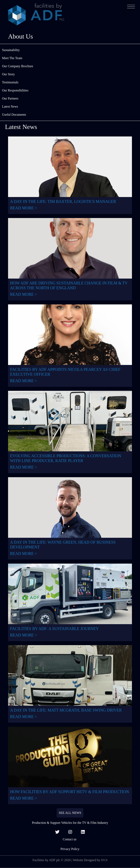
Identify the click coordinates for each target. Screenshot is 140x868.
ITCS (104, 860)
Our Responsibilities (15, 90)
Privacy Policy (70, 849)
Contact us (70, 839)
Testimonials (10, 82)
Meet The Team (12, 58)
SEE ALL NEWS (70, 813)
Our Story (8, 74)
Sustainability (11, 50)
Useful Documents (14, 115)
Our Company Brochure (18, 66)
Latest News (10, 106)
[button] (131, 7)
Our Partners (10, 98)
